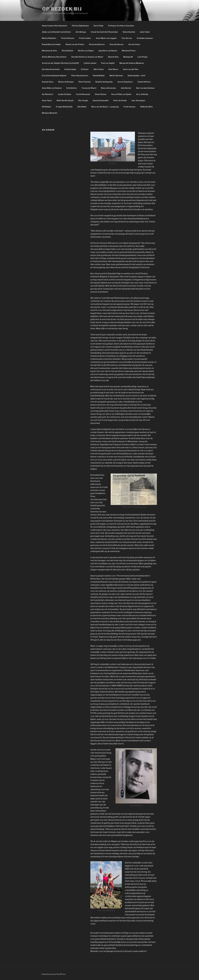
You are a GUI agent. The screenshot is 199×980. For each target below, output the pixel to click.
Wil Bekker (47, 107)
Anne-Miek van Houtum (52, 88)
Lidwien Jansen (90, 63)
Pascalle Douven (117, 44)
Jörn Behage (81, 32)
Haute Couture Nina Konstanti (54, 26)
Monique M (128, 57)
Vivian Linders (85, 38)
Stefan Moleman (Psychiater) (54, 57)
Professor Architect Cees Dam (121, 26)
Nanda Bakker (99, 75)
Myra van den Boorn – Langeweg (105, 107)
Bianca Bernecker (109, 88)
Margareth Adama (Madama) (132, 63)
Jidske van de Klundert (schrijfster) (56, 32)
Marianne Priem (129, 51)
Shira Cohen (99, 69)
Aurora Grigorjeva (125, 82)
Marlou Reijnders (49, 38)
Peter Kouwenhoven (80, 75)
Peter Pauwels (85, 82)
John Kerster (126, 88)
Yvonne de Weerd (89, 88)
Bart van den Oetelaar (145, 88)
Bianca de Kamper (66, 82)
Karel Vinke (98, 26)
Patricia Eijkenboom (80, 26)
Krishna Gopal (70, 69)
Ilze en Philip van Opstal (121, 94)
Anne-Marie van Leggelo (106, 38)
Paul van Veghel (108, 63)
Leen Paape (142, 57)
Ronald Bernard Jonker (51, 44)
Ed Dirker (85, 69)
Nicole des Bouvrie (97, 44)
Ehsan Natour (101, 94)
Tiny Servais (127, 38)
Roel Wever (113, 69)
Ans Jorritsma (134, 44)
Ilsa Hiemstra (47, 94)
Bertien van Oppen (86, 51)
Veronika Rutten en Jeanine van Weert (87, 57)
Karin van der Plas (131, 69)
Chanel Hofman (144, 82)
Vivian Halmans (68, 38)
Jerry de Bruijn (142, 94)
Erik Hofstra (72, 88)
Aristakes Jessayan (145, 38)
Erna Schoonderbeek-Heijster (54, 75)
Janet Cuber (145, 32)
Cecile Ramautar (83, 94)
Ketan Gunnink (129, 32)
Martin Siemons (116, 75)
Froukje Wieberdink (64, 107)
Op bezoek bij (62, 9)
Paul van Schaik (120, 100)
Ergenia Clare (48, 82)
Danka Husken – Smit (136, 75)
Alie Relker (82, 107)
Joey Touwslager (138, 100)
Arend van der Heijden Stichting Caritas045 (60, 63)
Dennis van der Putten (75, 44)
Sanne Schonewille (101, 100)
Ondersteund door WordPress (53, 974)
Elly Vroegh (83, 100)
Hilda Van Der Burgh (65, 100)
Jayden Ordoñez (65, 94)
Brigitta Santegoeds (104, 82)
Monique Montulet (50, 113)
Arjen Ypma (47, 100)
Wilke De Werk (146, 107)
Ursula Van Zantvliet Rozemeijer (104, 32)
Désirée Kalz (113, 57)
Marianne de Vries (49, 51)
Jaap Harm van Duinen (108, 51)
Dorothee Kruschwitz (51, 69)
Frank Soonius (130, 107)
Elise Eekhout (68, 51)
